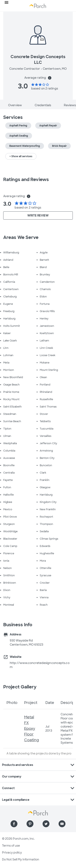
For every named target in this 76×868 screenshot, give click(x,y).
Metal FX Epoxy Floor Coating (32, 729)
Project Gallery (20, 687)
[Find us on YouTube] (62, 824)
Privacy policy (12, 853)
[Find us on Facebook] (14, 824)
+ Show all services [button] (21, 156)
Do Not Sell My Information (21, 859)
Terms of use (11, 846)
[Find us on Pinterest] (30, 824)
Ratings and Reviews (26, 179)
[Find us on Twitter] (46, 824)
